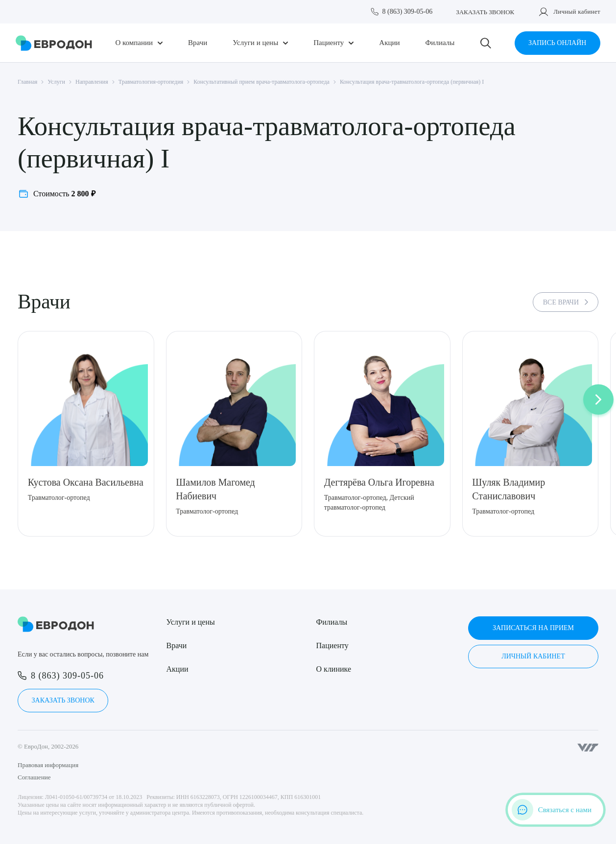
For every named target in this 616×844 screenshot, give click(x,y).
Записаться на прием (533, 628)
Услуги (56, 82)
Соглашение (34, 777)
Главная (27, 82)
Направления (92, 82)
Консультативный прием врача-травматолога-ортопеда (261, 82)
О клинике (334, 669)
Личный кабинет (577, 12)
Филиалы (440, 43)
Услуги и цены (255, 43)
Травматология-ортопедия (151, 82)
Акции (389, 43)
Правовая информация (48, 765)
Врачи (198, 43)
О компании (134, 43)
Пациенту (329, 43)
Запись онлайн (557, 43)
